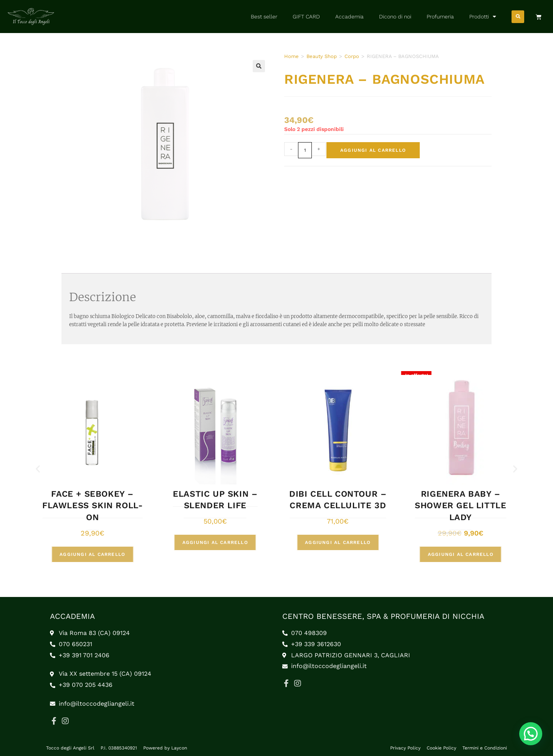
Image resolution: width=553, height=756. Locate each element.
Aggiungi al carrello (373, 150)
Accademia (349, 17)
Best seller (264, 17)
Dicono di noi (395, 17)
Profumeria (440, 17)
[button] (518, 17)
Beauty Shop (322, 56)
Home (291, 56)
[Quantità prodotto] (305, 150)
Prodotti (483, 17)
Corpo (352, 56)
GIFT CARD (306, 17)
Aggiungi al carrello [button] (92, 554)
